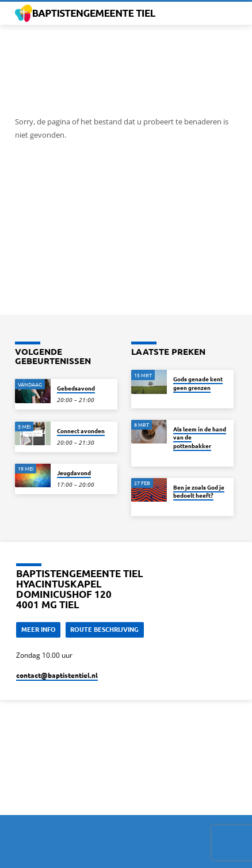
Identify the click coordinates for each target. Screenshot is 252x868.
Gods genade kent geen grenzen (198, 383)
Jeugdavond (74, 473)
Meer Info (39, 629)
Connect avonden (81, 431)
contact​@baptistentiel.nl (57, 675)
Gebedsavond (76, 388)
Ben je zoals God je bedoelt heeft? (199, 491)
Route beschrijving (104, 629)
